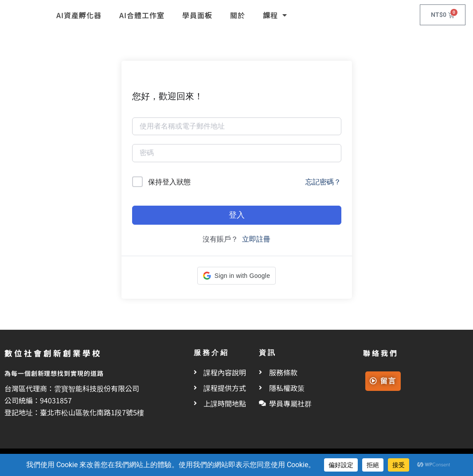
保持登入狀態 (169, 182)
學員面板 (197, 15)
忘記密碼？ (323, 182)
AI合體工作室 (142, 15)
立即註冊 (256, 239)
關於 (238, 15)
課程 (275, 15)
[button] (236, 276)
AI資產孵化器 (79, 15)
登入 (237, 215)
